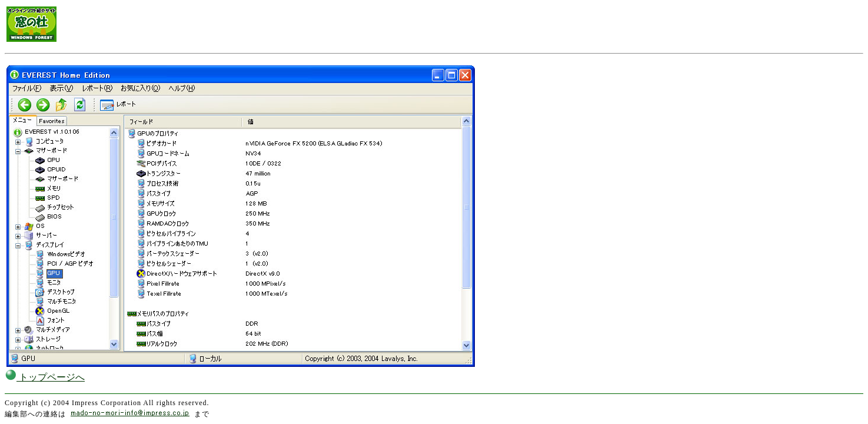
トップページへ (45, 377)
